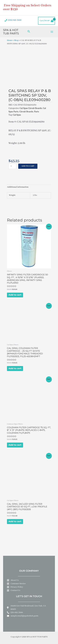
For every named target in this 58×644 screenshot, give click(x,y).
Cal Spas (17, 115)
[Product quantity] (12, 166)
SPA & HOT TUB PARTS (11, 32)
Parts (37, 112)
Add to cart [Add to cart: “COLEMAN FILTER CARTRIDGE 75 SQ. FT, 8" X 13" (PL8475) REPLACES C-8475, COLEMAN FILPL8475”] (15, 445)
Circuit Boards (26, 112)
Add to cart (28, 166)
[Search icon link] (29, 32)
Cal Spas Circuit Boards (31, 108)
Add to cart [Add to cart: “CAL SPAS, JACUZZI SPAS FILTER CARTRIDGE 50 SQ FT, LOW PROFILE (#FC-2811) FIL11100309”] (15, 521)
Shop (16, 40)
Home (10, 40)
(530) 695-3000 (15, 20)
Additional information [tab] (18, 187)
